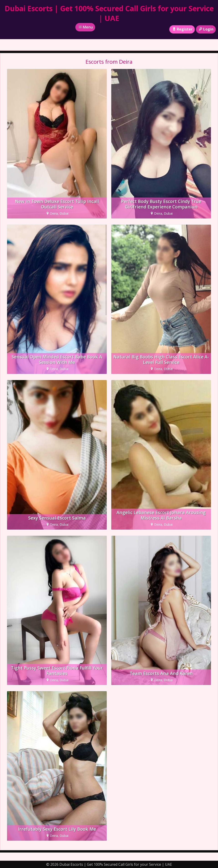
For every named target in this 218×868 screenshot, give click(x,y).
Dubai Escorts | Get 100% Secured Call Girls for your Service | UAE (109, 13)
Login (206, 29)
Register (182, 29)
